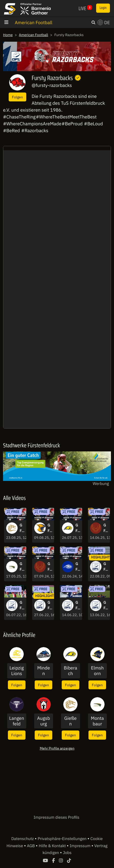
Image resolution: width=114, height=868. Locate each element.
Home (8, 35)
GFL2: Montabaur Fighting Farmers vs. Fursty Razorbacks (22, 567)
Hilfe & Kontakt (53, 846)
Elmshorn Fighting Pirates (97, 671)
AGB (31, 846)
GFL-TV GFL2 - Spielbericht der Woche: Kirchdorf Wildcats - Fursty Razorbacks (78, 605)
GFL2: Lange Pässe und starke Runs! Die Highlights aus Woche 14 (106, 567)
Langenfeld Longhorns (17, 721)
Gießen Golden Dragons (70, 721)
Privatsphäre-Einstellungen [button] (63, 839)
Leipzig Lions (17, 671)
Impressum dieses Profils (56, 817)
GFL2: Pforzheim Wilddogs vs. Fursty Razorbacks (78, 567)
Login (103, 8)
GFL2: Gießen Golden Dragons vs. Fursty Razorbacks (22, 528)
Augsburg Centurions (44, 721)
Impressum (80, 846)
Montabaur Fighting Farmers (97, 721)
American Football (34, 22)
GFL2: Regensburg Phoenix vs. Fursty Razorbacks (106, 528)
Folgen (17, 97)
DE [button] (104, 22)
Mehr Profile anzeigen (57, 748)
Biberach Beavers (70, 671)
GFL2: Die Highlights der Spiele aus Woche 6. (50, 605)
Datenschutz (23, 839)
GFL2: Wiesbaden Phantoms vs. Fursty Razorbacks (50, 528)
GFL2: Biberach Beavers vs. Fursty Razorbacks (78, 528)
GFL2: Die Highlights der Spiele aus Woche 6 (22, 605)
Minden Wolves (44, 671)
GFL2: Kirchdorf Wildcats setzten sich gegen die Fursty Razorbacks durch (106, 605)
